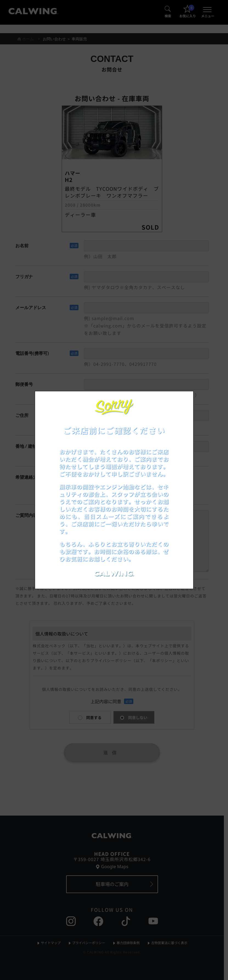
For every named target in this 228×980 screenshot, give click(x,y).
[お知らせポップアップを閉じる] (182, 401)
